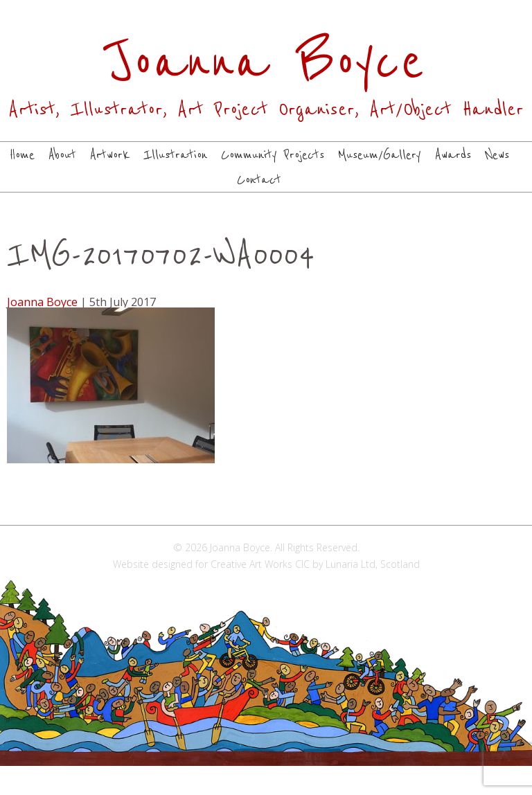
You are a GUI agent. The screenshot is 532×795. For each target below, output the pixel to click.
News (497, 155)
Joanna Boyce (42, 302)
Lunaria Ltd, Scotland (373, 564)
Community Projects (273, 155)
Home (22, 155)
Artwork (110, 155)
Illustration (175, 155)
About (62, 155)
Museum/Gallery (380, 155)
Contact (259, 180)
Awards (453, 155)
